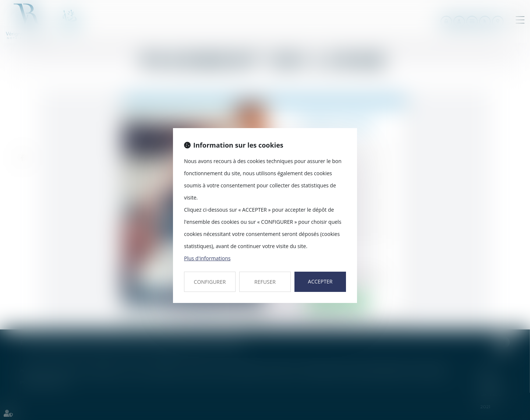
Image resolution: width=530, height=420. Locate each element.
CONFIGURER (210, 282)
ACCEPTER (320, 281)
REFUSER (265, 282)
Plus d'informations (207, 258)
